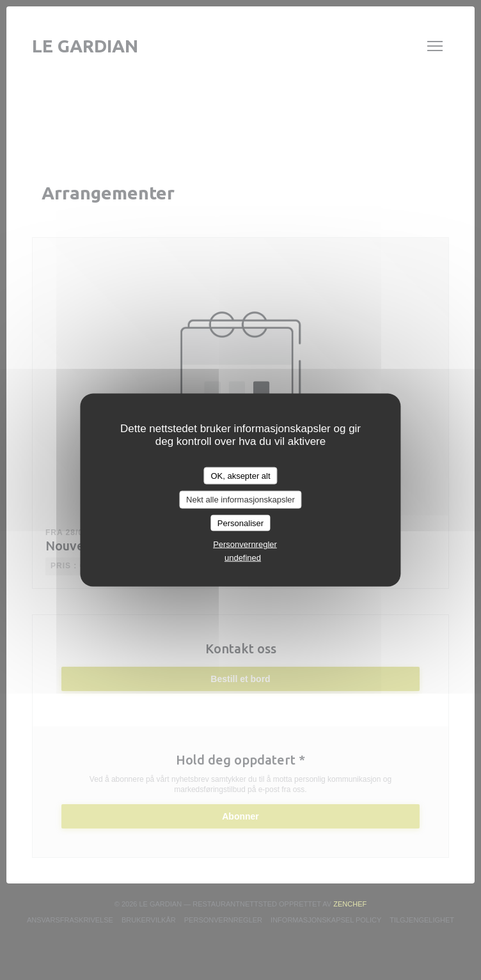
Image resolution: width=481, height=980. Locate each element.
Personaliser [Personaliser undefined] (240, 523)
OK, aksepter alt (240, 475)
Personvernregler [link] (245, 544)
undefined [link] (243, 558)
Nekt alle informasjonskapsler (240, 500)
